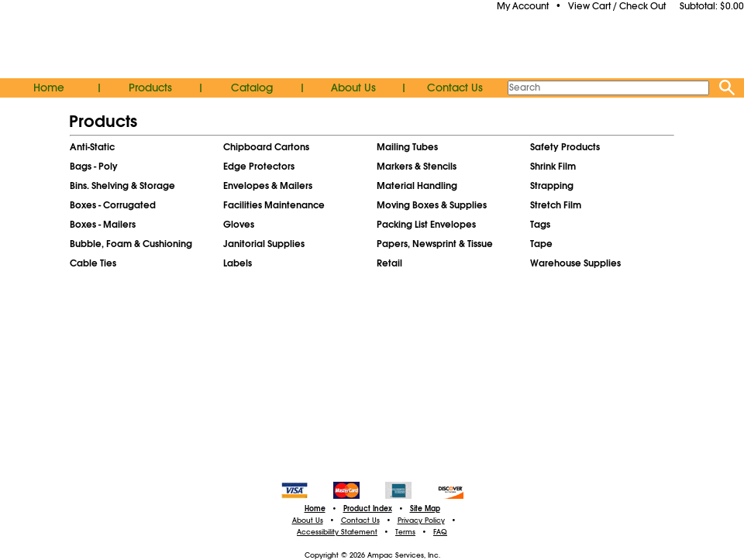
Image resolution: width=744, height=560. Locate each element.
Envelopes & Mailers (268, 186)
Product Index (368, 509)
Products (150, 88)
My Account (523, 6)
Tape (541, 244)
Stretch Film (556, 205)
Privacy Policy (421, 520)
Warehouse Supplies (575, 263)
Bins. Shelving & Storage (122, 186)
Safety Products (565, 147)
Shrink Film (553, 167)
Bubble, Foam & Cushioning (131, 244)
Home (49, 88)
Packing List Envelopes (426, 225)
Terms (405, 532)
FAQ (440, 532)
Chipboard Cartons (266, 147)
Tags (540, 225)
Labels (238, 263)
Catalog (252, 88)
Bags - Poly (94, 167)
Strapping (552, 186)
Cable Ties (93, 263)
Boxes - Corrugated (113, 205)
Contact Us (455, 88)
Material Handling (417, 186)
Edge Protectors (259, 167)
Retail (389, 263)
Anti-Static (92, 147)
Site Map (425, 509)
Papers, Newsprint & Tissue (435, 244)
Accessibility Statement (337, 532)
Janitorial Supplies (264, 244)
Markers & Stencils (417, 167)
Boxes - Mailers (103, 225)
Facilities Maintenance (274, 205)
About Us (353, 88)
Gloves (239, 225)
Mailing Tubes (407, 147)
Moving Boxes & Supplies (432, 205)
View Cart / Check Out (617, 6)
